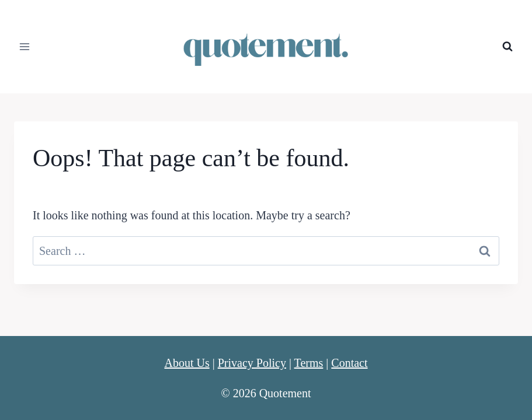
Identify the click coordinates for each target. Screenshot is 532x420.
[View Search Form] (507, 47)
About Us (187, 363)
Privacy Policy (252, 363)
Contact (349, 363)
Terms (309, 363)
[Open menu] (25, 46)
